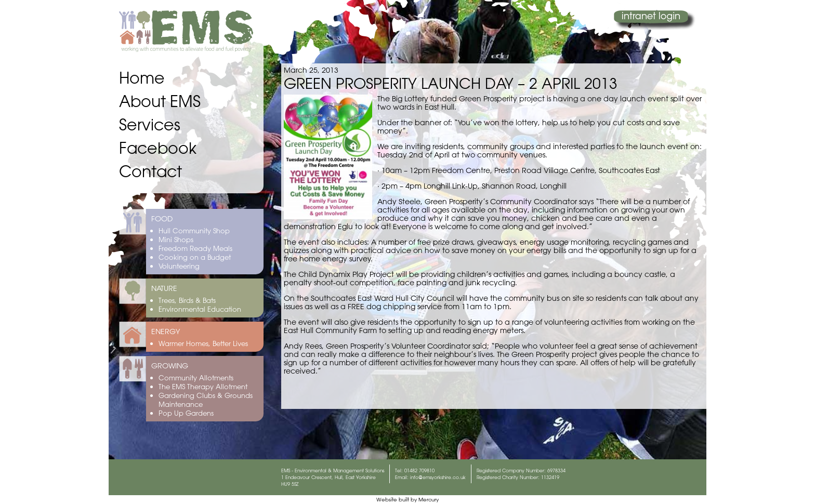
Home (142, 78)
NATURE (164, 288)
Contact (150, 171)
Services (150, 124)
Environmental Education (200, 309)
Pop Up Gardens (186, 413)
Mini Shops (176, 239)
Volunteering (179, 266)
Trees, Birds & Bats (187, 300)
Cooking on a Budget (195, 257)
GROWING (170, 366)
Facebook (158, 148)
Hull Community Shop (194, 230)
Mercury (429, 500)
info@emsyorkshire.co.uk (438, 477)
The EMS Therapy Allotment (203, 386)
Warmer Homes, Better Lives (203, 343)
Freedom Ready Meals (195, 248)
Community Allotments (196, 377)
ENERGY (166, 331)
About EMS (160, 101)
